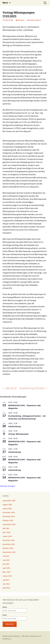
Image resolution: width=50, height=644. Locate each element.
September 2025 (9, 501)
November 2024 (9, 516)
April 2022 (6, 588)
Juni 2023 (6, 560)
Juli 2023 (6, 556)
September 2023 (9, 552)
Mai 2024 (6, 528)
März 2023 (6, 572)
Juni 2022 (6, 584)
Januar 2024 (7, 536)
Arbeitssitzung (14, 426)
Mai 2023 (6, 564)
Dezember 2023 (9, 540)
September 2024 (9, 524)
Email (5, 615)
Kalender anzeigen (8, 486)
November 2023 (9, 544)
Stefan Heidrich (35, 20)
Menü (5, 3)
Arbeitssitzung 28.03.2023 (33, 388)
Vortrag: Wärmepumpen (18, 434)
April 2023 (6, 568)
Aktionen (21, 20)
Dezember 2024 (9, 512)
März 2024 (6, 532)
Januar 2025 (7, 508)
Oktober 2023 (8, 548)
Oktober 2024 (8, 520)
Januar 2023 (7, 576)
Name (5, 607)
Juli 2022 (6, 580)
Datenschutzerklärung (11, 636)
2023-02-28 (10, 388)
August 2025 (7, 505)
